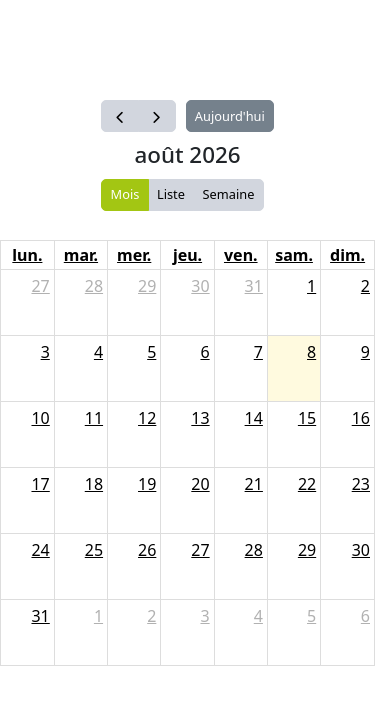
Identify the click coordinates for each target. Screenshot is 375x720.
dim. (347, 255)
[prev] (120, 116)
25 (94, 550)
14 (254, 418)
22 (307, 484)
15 (307, 418)
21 (254, 484)
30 (200, 286)
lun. (27, 255)
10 (40, 418)
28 (94, 286)
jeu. (187, 255)
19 (147, 484)
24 (40, 550)
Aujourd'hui (230, 116)
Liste (171, 194)
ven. (241, 255)
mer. (134, 255)
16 (361, 418)
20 (200, 484)
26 (147, 550)
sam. (294, 255)
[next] (157, 116)
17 (40, 484)
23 (361, 484)
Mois (125, 194)
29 (147, 286)
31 (254, 286)
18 (94, 484)
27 (40, 286)
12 (147, 418)
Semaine (229, 194)
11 (94, 418)
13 (200, 418)
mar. (81, 255)
